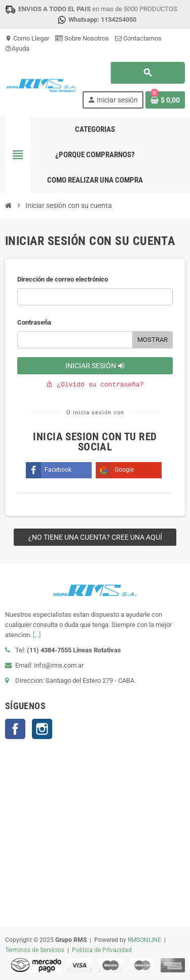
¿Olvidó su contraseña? (95, 385)
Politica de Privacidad (102, 950)
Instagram (42, 729)
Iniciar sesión (95, 366)
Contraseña (34, 322)
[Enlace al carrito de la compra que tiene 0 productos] (165, 100)
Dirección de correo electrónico (63, 279)
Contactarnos (138, 38)
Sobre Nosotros (82, 38)
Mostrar (153, 340)
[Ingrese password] (75, 340)
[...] (37, 635)
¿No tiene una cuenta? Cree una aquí (95, 537)
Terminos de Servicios (35, 950)
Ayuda (17, 48)
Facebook (15, 729)
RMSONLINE (144, 940)
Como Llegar (27, 38)
